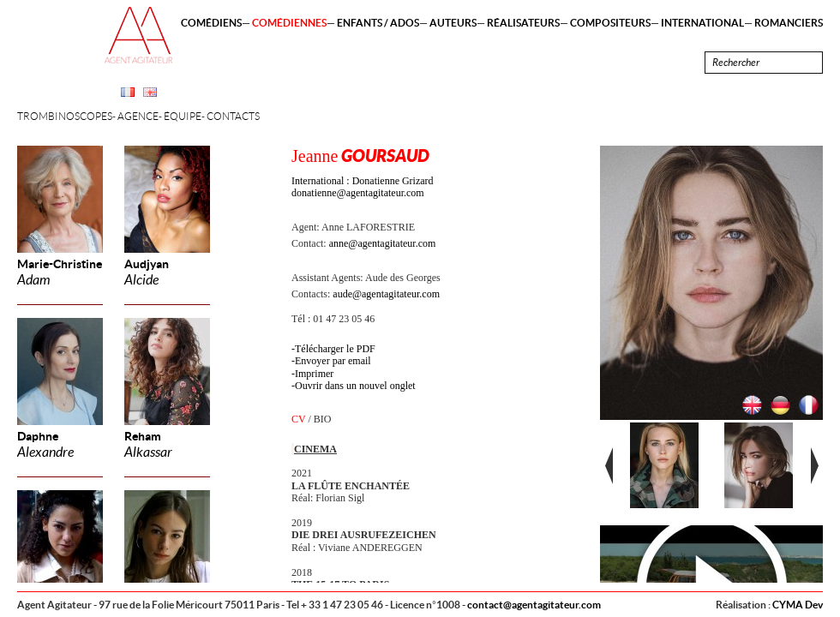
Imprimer (314, 374)
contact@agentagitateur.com (534, 605)
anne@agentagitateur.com (383, 243)
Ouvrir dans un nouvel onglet (355, 386)
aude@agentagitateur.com (386, 294)
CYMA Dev (798, 605)
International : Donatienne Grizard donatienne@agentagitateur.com (363, 187)
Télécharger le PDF (335, 349)
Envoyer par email (333, 361)
